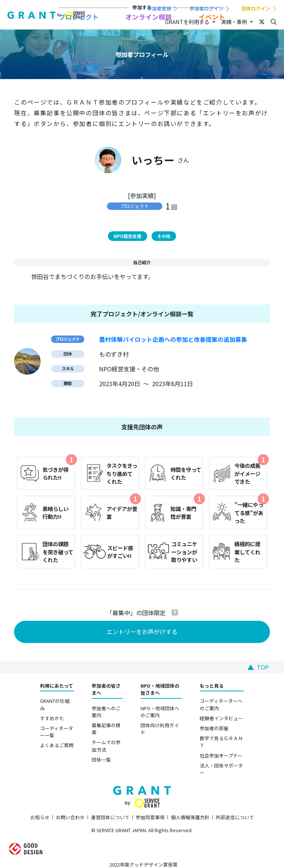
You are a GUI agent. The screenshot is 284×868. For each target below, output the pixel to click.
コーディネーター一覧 (57, 732)
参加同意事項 (150, 817)
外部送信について (235, 817)
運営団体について (110, 817)
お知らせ (40, 817)
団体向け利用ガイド (160, 729)
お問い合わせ (70, 817)
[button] (175, 612)
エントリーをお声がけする (142, 632)
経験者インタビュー (221, 718)
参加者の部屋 (214, 728)
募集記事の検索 (106, 729)
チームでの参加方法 (106, 746)
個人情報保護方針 (190, 817)
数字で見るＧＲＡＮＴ (221, 742)
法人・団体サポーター (221, 769)
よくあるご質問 (57, 745)
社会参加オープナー (221, 755)
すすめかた (52, 718)
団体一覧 (101, 760)
